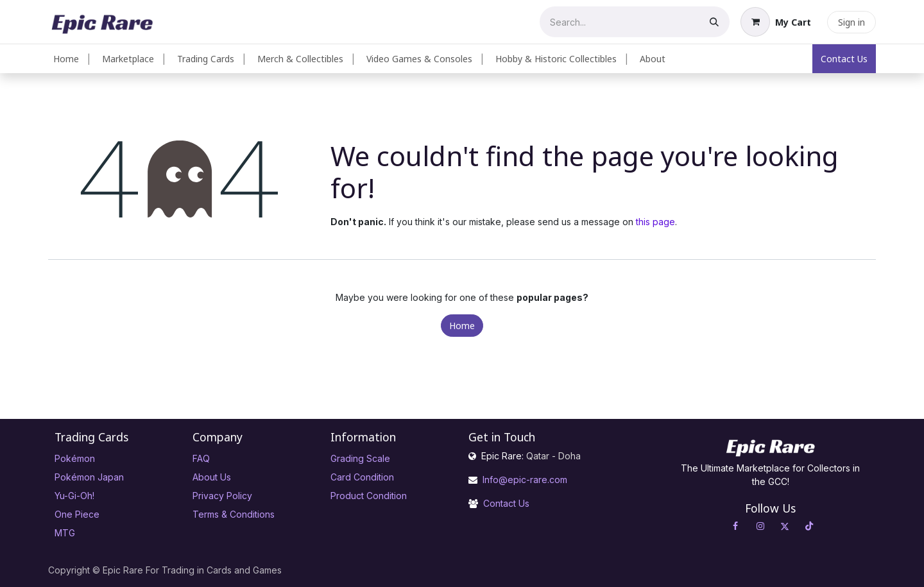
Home (462, 326)
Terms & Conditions (234, 514)
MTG (65, 533)
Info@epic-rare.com (526, 480)
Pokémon (75, 458)
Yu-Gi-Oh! (74, 496)
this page (655, 222)
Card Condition (362, 477)
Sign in (851, 22)
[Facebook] (735, 526)
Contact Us (844, 59)
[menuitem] (66, 59)
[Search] (714, 22)
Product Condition (369, 496)
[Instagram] (760, 526)
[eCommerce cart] (776, 22)
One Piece (77, 514)
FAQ (201, 458)
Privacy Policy (222, 496)
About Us (212, 477)
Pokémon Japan (89, 477)
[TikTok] (809, 526)
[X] (785, 526)
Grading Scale (360, 458)
